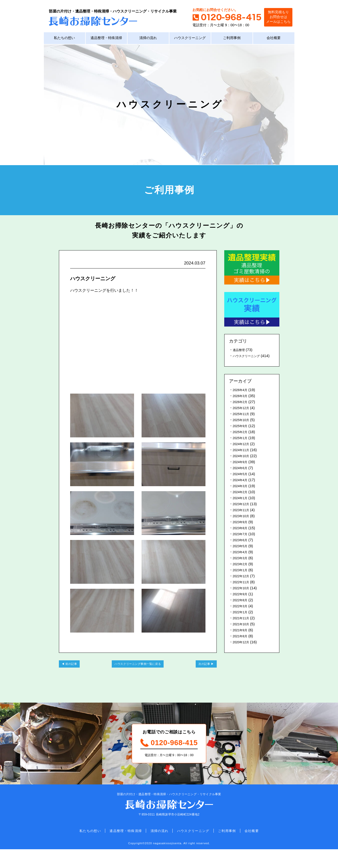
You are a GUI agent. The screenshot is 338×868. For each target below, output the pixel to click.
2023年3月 (242, 566)
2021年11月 (243, 626)
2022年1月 (242, 620)
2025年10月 (243, 428)
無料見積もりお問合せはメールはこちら (273, 17)
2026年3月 (242, 404)
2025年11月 (243, 422)
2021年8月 (242, 644)
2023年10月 (243, 524)
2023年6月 (242, 548)
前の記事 (76, 673)
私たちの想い (64, 40)
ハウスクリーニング (190, 40)
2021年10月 (243, 632)
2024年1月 (242, 506)
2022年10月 (243, 596)
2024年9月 (242, 470)
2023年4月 (242, 560)
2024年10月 (243, 464)
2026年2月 (242, 410)
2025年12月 (243, 416)
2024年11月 (243, 458)
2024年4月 (242, 488)
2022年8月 (242, 608)
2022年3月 (242, 614)
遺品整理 (240, 352)
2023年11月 (243, 518)
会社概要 (274, 40)
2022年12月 (243, 584)
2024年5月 (242, 482)
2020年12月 (243, 650)
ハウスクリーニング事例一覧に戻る (138, 673)
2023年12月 (243, 512)
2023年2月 (242, 572)
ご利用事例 (232, 40)
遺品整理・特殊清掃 (106, 40)
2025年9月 (242, 434)
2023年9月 (242, 530)
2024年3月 (242, 494)
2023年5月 (242, 554)
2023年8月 (242, 536)
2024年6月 (242, 476)
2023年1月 (242, 578)
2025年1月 (242, 446)
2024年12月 (243, 452)
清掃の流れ (148, 40)
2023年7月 (242, 542)
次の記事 (200, 673)
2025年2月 (242, 440)
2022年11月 (243, 590)
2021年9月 (242, 638)
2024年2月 (242, 500)
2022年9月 (242, 602)
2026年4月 (242, 398)
